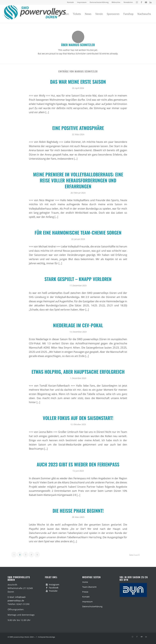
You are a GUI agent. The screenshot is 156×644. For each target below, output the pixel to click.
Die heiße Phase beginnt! (78, 511)
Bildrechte (116, 2)
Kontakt (70, 2)
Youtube (53, 591)
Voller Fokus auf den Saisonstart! (78, 418)
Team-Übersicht (89, 587)
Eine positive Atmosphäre (78, 128)
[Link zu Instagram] (137, 2)
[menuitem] (71, 2)
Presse (85, 592)
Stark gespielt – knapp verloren (78, 279)
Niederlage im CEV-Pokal (78, 325)
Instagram (54, 585)
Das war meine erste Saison (78, 82)
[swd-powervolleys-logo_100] (35, 14)
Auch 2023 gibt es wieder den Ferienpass (78, 464)
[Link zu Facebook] (141, 2)
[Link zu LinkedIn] (151, 2)
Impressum (82, 2)
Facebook (54, 588)
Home (85, 582)
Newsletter (128, 2)
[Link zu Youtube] (146, 2)
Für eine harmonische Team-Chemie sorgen (78, 233)
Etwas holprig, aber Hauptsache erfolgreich (78, 372)
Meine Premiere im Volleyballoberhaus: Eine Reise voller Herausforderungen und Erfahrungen (78, 180)
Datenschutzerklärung (99, 2)
